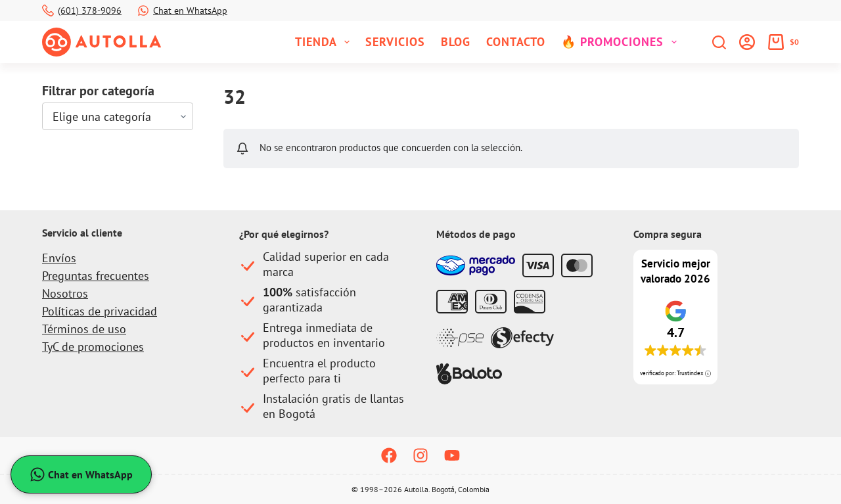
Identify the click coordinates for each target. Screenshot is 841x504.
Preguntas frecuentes (96, 276)
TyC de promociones (93, 347)
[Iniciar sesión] (747, 42)
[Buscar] (719, 42)
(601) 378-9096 (90, 11)
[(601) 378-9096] (48, 11)
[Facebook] (389, 455)
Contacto (516, 42)
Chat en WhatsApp (190, 11)
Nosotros (65, 293)
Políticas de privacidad (100, 311)
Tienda (325, 42)
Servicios (395, 42)
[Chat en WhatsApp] (143, 11)
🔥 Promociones (622, 42)
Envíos (59, 258)
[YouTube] (452, 455)
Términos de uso (84, 329)
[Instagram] (420, 455)
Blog (456, 42)
